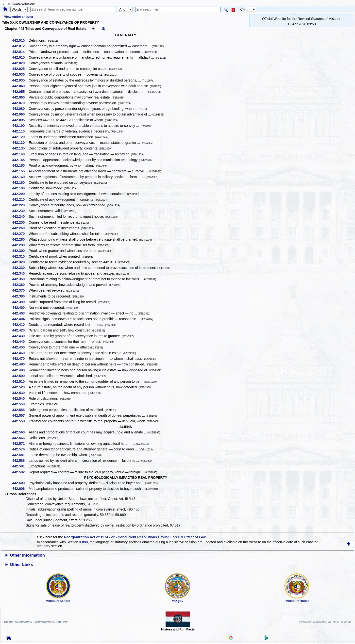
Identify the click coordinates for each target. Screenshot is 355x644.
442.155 (20, 171)
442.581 (20, 455)
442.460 (20, 353)
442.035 (20, 80)
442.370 (20, 290)
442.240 (20, 216)
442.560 (20, 432)
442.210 (20, 199)
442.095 (20, 120)
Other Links (21, 565)
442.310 (20, 256)
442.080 (20, 109)
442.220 (20, 205)
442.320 (20, 262)
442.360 (20, 285)
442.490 (20, 370)
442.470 (20, 359)
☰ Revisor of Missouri (20, 4)
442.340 (20, 273)
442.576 (20, 449)
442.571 (20, 444)
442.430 (20, 336)
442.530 (20, 393)
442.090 (20, 114)
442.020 (20, 63)
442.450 (20, 347)
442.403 (20, 313)
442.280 (20, 239)
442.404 (20, 319)
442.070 (20, 103)
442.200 (20, 194)
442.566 (20, 438)
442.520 (20, 387)
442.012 (20, 46)
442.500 (20, 376)
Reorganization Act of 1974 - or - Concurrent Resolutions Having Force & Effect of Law (135, 537)
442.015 (20, 57)
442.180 (20, 182)
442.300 (20, 251)
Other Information (27, 555)
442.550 (20, 404)
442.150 (20, 165)
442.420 (20, 330)
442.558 (20, 421)
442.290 (20, 245)
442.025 (20, 69)
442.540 (20, 398)
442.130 (20, 143)
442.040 (20, 86)
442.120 (20, 137)
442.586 (20, 461)
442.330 (20, 268)
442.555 (20, 410)
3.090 (83, 542)
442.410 (20, 325)
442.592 (20, 472)
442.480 (20, 364)
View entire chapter (19, 17)
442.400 (20, 308)
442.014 (20, 52)
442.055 (20, 92)
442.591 (20, 466)
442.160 (20, 177)
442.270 (20, 234)
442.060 (20, 97)
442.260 (20, 228)
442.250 (20, 222)
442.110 (20, 131)
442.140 (20, 154)
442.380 (20, 296)
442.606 (20, 489)
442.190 (20, 188)
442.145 (20, 160)
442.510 (20, 381)
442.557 (20, 415)
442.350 (20, 279)
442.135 (20, 148)
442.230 (20, 211)
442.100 (20, 126)
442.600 (20, 483)
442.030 (20, 74)
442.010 (20, 40)
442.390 (20, 302)
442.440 (20, 342)
